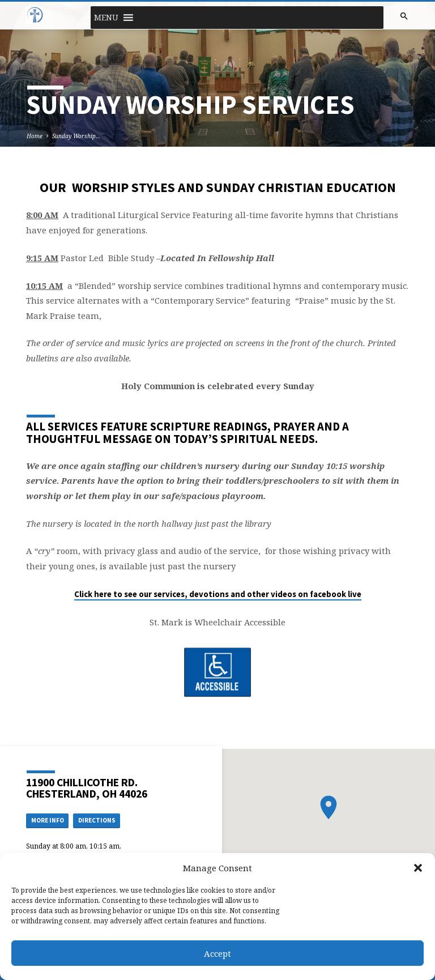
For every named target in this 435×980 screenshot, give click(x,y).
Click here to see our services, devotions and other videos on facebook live (218, 594)
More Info (48, 820)
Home (35, 136)
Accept (217, 953)
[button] (418, 868)
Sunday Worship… (76, 136)
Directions (97, 820)
